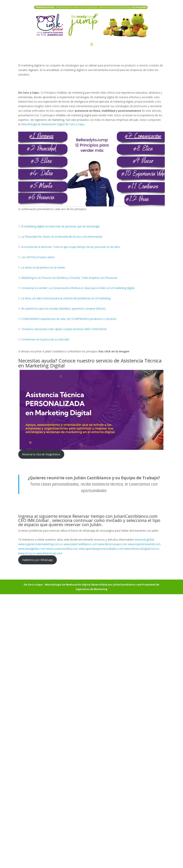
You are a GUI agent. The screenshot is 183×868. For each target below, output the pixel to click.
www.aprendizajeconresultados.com (101, 549)
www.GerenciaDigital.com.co (142, 549)
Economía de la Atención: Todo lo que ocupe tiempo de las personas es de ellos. (71, 247)
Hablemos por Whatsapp (38, 560)
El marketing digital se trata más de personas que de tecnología (60, 226)
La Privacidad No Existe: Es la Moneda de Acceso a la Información (62, 237)
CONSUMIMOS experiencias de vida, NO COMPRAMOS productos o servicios (69, 319)
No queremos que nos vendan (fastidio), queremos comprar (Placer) (63, 309)
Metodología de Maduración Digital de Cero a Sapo (53, 124)
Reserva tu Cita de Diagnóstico (41, 454)
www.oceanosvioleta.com (62, 549)
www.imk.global (144, 540)
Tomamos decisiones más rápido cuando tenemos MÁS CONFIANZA (64, 329)
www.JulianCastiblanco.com (80, 544)
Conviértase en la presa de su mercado (45, 339)
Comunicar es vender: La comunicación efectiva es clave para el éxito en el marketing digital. (78, 288)
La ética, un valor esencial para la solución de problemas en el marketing (66, 298)
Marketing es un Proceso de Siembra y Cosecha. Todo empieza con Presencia (69, 278)
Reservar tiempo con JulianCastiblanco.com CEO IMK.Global (88, 518)
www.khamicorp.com (50, 553)
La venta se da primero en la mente (43, 267)
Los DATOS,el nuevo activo (38, 257)
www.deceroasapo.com (113, 544)
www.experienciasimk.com (145, 544)
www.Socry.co (27, 553)
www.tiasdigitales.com (32, 549)
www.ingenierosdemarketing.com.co (41, 544)
